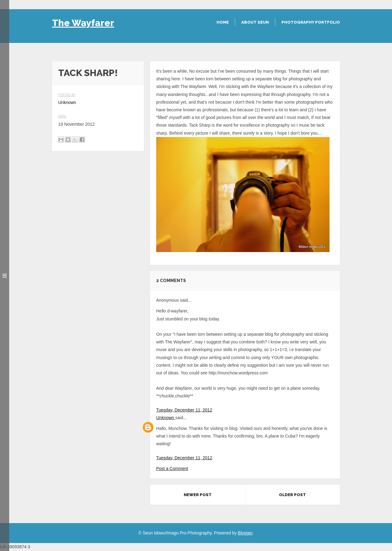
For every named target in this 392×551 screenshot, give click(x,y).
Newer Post (198, 495)
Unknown (166, 418)
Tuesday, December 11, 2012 (184, 410)
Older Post (292, 495)
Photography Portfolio (311, 22)
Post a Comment (172, 469)
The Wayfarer (83, 23)
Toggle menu (5, 275)
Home (223, 22)
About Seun (255, 22)
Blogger (245, 533)
